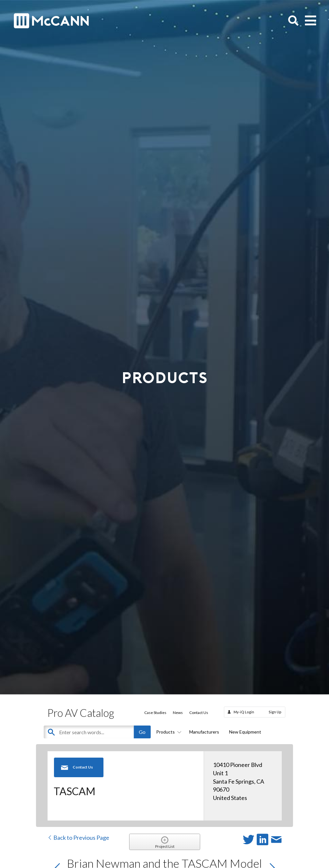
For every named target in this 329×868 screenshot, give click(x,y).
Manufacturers (204, 732)
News (178, 713)
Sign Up (275, 712)
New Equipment (245, 732)
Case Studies (155, 713)
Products (168, 732)
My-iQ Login (244, 712)
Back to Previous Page (78, 838)
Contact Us (199, 713)
